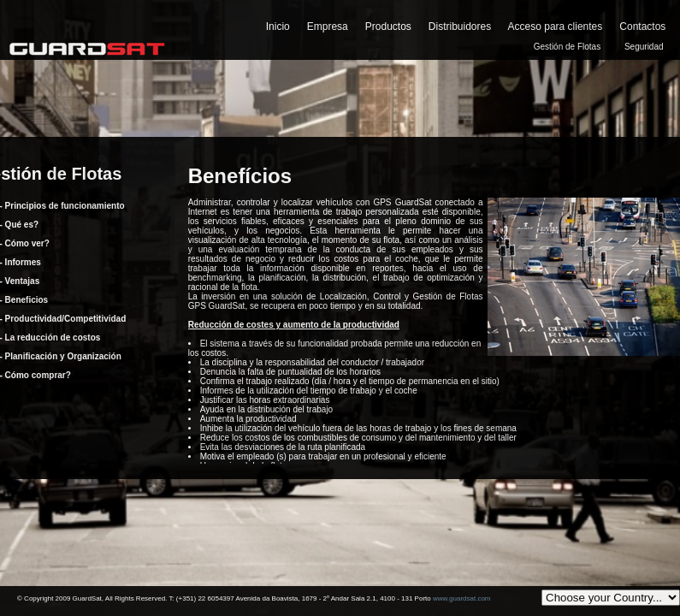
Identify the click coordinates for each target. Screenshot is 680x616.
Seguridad (644, 47)
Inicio (278, 27)
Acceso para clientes (556, 27)
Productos (388, 27)
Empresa (328, 27)
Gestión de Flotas (567, 47)
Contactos (642, 27)
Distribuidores (460, 27)
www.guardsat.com (462, 598)
